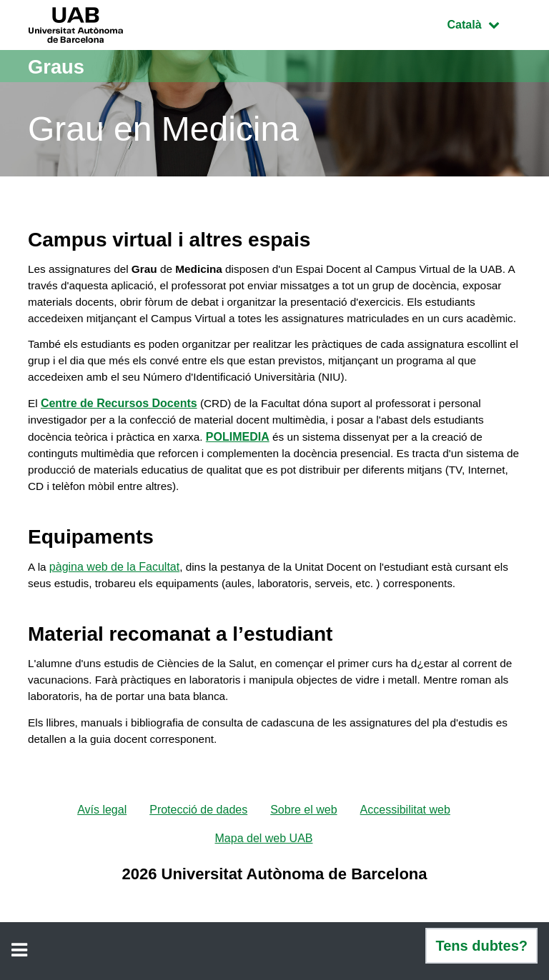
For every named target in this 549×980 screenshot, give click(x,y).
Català (484, 23)
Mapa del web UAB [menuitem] (264, 877)
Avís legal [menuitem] (102, 849)
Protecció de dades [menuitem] (198, 849)
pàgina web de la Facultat (115, 597)
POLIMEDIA (245, 464)
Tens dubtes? (481, 946)
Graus (59, 66)
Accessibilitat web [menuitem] (405, 849)
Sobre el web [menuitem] (303, 849)
